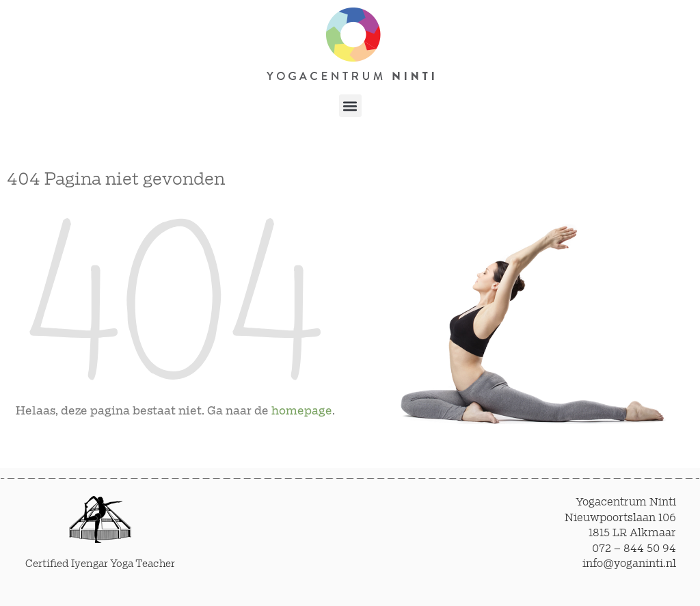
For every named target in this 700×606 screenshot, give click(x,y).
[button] (350, 106)
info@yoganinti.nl (629, 564)
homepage (302, 411)
